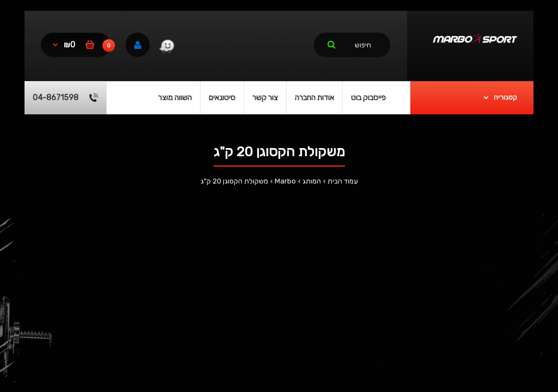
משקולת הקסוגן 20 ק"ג (234, 181)
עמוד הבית (343, 181)
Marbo (285, 181)
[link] (166, 48)
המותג (312, 181)
